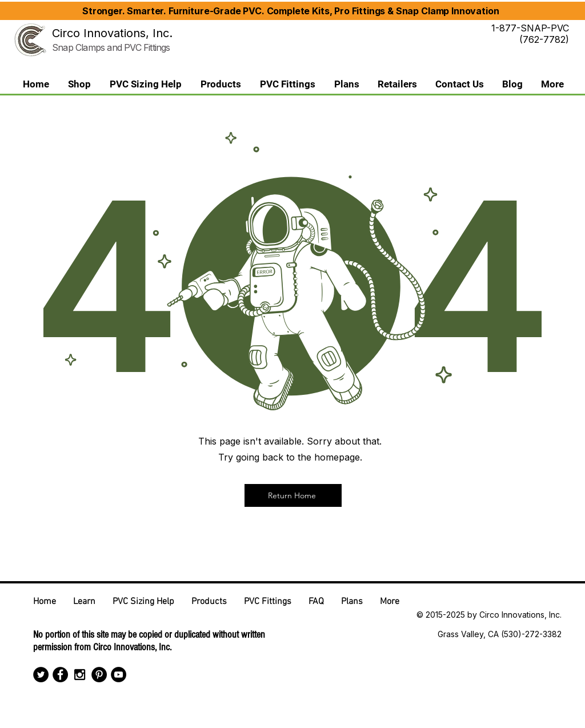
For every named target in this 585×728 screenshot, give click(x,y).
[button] (221, 84)
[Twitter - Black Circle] (41, 675)
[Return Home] (293, 495)
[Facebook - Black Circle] (60, 675)
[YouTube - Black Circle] (119, 675)
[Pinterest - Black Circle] (99, 675)
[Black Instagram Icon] (80, 675)
